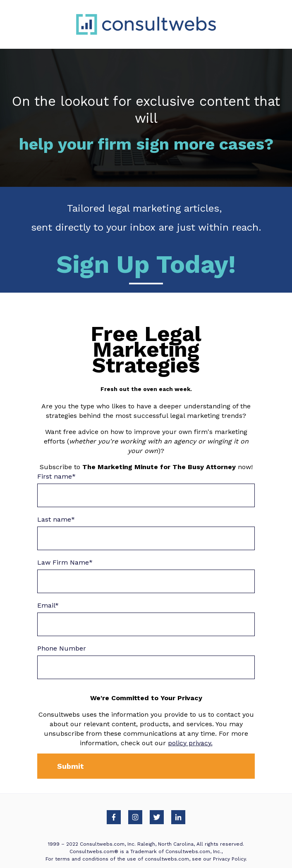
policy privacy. (190, 743)
